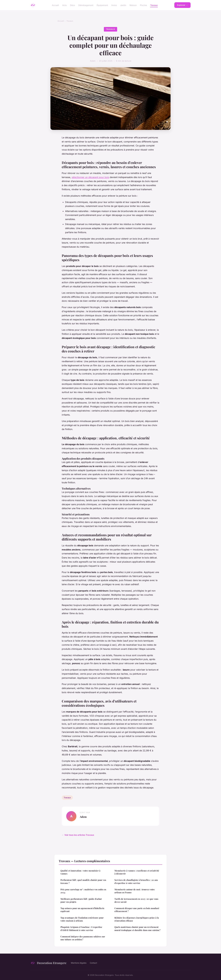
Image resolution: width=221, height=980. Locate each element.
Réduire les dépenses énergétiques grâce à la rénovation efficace (137, 919)
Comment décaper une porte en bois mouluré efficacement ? (137, 910)
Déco (73, 5)
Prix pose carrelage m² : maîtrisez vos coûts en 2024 (83, 891)
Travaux (154, 5)
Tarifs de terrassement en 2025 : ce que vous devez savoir (136, 900)
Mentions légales (79, 963)
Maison (133, 5)
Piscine (143, 5)
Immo (114, 5)
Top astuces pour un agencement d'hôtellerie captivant (82, 910)
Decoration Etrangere (48, 963)
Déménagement (86, 5)
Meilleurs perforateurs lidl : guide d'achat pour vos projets (81, 900)
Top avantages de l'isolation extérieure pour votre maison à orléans (82, 919)
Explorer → (182, 5)
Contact (93, 963)
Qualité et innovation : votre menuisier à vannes (80, 872)
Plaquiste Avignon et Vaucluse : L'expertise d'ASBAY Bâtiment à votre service (81, 928)
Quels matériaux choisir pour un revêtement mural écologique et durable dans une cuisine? (137, 928)
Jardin (123, 5)
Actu (64, 5)
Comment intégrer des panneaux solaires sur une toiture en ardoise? (83, 938)
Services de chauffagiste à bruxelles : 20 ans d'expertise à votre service (136, 881)
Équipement (102, 5)
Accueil (55, 5)
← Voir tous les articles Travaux (78, 835)
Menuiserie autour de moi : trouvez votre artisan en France (135, 891)
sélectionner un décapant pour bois (90, 177)
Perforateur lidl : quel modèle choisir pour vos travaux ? (83, 881)
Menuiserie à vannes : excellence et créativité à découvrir (137, 872)
